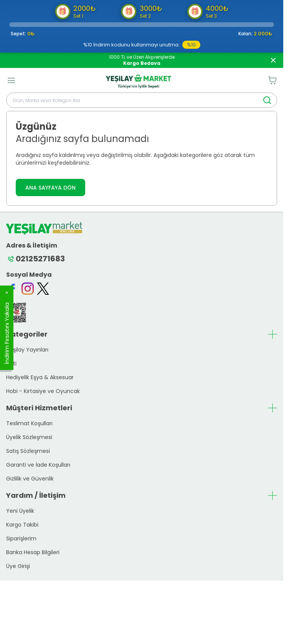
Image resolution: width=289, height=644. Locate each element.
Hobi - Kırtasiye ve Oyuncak (43, 391)
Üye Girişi (18, 566)
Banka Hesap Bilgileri (33, 552)
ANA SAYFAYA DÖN (50, 188)
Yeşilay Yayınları (27, 350)
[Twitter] (43, 289)
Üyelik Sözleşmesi (29, 437)
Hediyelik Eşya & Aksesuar (40, 377)
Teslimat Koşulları (29, 423)
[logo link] (139, 80)
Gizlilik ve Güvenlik (30, 479)
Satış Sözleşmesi (28, 451)
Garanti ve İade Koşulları (38, 465)
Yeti (11, 363)
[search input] (142, 100)
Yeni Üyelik (20, 511)
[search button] (267, 100)
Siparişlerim (21, 538)
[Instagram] (28, 289)
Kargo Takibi (22, 525)
